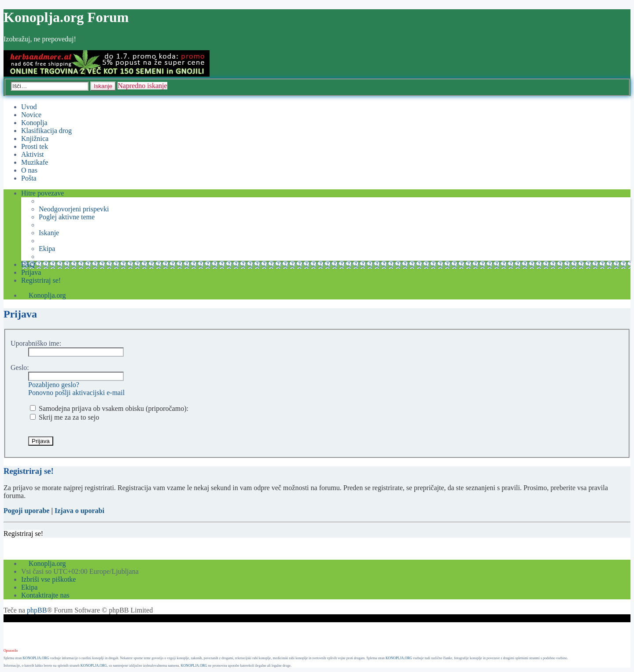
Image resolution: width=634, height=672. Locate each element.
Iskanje (103, 86)
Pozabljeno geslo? (54, 385)
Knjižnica (35, 138)
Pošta (29, 178)
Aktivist (33, 154)
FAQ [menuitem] (28, 264)
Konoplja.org (47, 295)
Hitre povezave (42, 193)
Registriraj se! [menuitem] (41, 280)
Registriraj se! (23, 534)
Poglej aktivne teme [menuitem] (67, 217)
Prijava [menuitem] (31, 272)
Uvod (29, 107)
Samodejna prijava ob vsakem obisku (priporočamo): (109, 408)
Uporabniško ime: (36, 343)
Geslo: (20, 367)
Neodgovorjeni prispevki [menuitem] (74, 209)
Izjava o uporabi (79, 511)
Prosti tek (35, 146)
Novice (31, 115)
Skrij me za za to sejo (65, 417)
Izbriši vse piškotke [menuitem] (48, 579)
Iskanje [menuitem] (49, 233)
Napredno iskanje (142, 86)
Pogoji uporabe (26, 511)
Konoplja (34, 123)
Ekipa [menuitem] (47, 249)
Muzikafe (35, 162)
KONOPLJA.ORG (36, 658)
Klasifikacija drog (46, 131)
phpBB (37, 610)
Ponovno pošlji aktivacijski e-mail (76, 393)
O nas (29, 170)
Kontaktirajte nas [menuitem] (45, 595)
